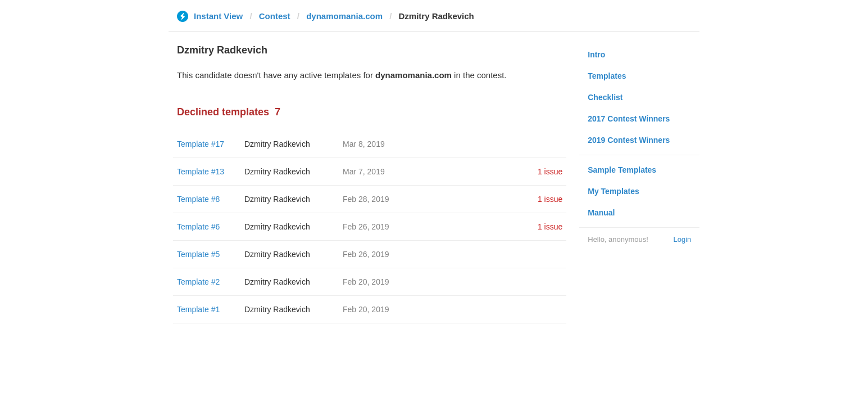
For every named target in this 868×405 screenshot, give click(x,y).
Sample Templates (622, 170)
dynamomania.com (344, 16)
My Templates (613, 191)
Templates (607, 76)
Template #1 (198, 309)
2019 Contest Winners (629, 140)
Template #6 (198, 227)
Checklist (605, 97)
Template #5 (198, 254)
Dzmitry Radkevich (277, 144)
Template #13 (201, 172)
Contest (275, 16)
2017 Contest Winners (629, 119)
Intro (596, 55)
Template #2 (198, 282)
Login (682, 239)
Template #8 (198, 199)
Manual (601, 213)
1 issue (550, 172)
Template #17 (201, 144)
